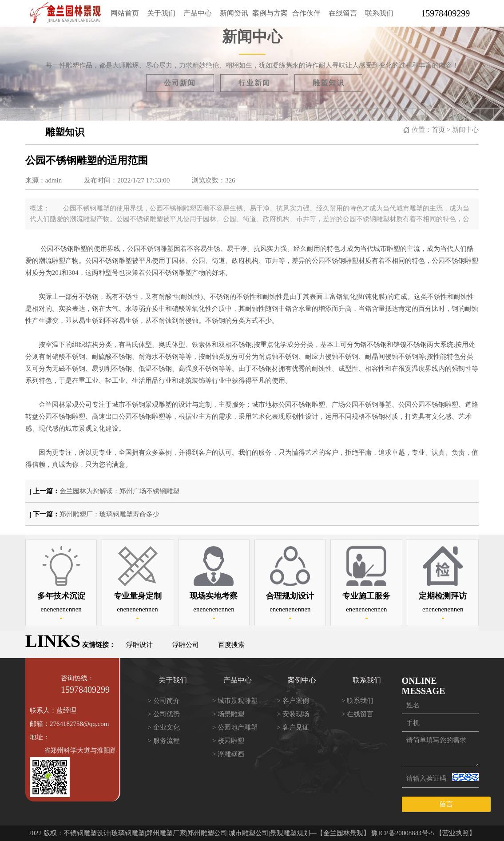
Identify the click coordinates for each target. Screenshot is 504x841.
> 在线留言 (357, 714)
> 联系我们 (357, 701)
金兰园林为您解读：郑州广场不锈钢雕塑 (119, 491)
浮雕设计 (139, 645)
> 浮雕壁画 (228, 754)
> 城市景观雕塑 (235, 701)
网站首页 (125, 13)
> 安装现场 (293, 714)
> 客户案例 (293, 701)
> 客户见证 (293, 727)
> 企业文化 (163, 727)
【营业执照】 (456, 833)
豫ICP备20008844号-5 (403, 833)
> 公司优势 (163, 714)
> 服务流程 (163, 741)
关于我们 (161, 13)
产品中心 (198, 13)
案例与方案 (270, 13)
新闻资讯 (234, 13)
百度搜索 (231, 645)
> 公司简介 (163, 701)
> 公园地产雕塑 (235, 727)
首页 (438, 130)
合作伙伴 (306, 13)
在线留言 (343, 13)
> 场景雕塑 (228, 714)
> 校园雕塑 (228, 741)
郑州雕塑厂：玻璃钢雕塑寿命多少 (109, 514)
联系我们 (379, 13)
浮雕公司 (186, 645)
